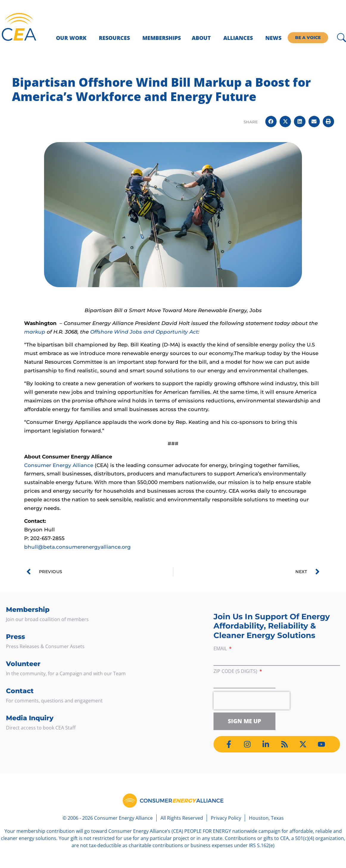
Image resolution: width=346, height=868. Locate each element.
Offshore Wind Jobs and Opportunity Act (144, 332)
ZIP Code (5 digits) (236, 672)
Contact (20, 691)
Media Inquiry (30, 718)
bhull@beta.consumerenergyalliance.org (77, 547)
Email (221, 649)
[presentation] (252, 701)
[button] (271, 122)
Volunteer (23, 664)
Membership (28, 610)
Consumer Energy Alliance (59, 465)
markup (35, 332)
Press (15, 637)
